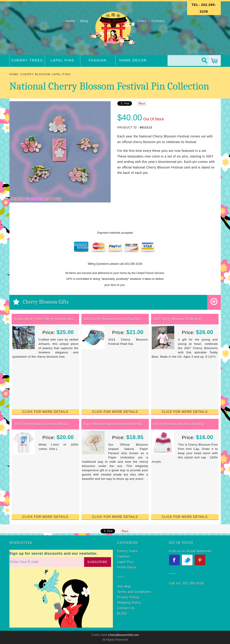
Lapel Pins (62, 60)
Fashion (98, 60)
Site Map (124, 586)
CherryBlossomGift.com (123, 635)
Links (142, 21)
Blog (85, 21)
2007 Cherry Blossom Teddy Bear (177, 319)
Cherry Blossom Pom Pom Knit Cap (179, 424)
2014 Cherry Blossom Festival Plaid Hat (112, 319)
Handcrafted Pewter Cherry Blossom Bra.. (44, 319)
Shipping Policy (129, 603)
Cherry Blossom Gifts (46, 302)
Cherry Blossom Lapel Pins (46, 74)
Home (71, 21)
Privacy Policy (128, 597)
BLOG (122, 613)
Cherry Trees (27, 60)
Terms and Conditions (134, 592)
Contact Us (126, 608)
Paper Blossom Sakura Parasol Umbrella (113, 424)
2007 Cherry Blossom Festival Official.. (42, 424)
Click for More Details (45, 412)
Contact (158, 21)
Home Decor (133, 60)
